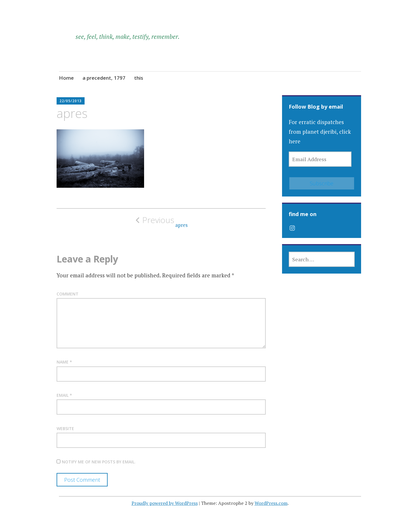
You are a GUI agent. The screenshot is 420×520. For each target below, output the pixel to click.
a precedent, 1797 (104, 78)
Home (66, 78)
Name (64, 362)
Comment (68, 294)
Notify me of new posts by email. (99, 462)
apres (161, 222)
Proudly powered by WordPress (165, 503)
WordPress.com (271, 503)
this (139, 78)
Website (65, 428)
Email (64, 395)
